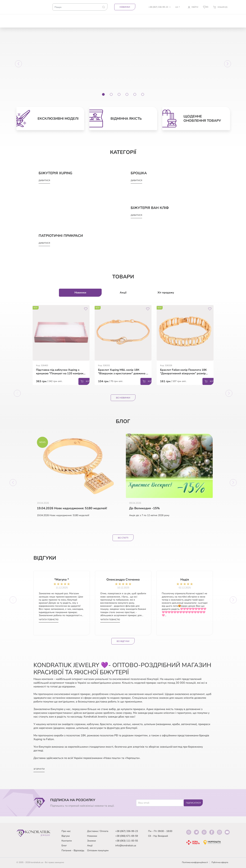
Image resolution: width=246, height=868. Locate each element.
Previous (32, 346)
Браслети (104, 18)
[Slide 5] (135, 95)
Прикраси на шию (133, 19)
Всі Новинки (123, 398)
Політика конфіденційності (195, 862)
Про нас (66, 831)
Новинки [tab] (80, 293)
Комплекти (149, 18)
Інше (225, 18)
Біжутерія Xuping (197, 19)
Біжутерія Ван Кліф (213, 19)
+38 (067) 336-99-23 (127, 831)
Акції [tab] (123, 293)
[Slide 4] (127, 95)
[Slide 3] (119, 95)
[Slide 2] (111, 95)
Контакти (67, 841)
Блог (64, 846)
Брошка (164, 18)
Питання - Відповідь (73, 850)
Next (214, 346)
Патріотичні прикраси (25, 19)
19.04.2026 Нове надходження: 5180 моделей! (72, 509)
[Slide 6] (143, 95)
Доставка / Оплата (98, 831)
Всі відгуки (123, 646)
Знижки (91, 841)
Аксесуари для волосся (181, 21)
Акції (90, 846)
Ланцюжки (88, 18)
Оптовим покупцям (98, 850)
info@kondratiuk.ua (126, 846)
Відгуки (66, 836)
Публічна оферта (220, 862)
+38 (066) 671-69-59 (127, 836)
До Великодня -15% (144, 509)
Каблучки (72, 18)
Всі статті (123, 539)
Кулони (118, 18)
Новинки (125, 7)
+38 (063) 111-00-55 (127, 841)
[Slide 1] (103, 95)
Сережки (57, 18)
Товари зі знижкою (42, 19)
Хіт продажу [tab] (166, 293)
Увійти (195, 7)
